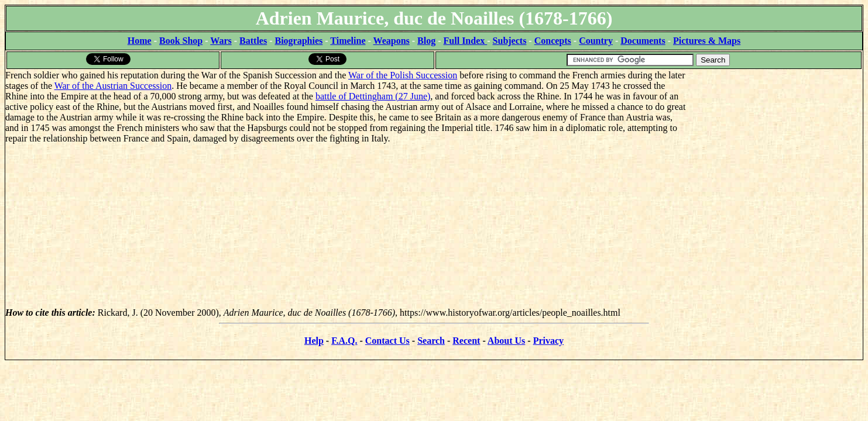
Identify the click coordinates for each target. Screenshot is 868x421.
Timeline (348, 41)
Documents (643, 41)
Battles (253, 41)
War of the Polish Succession (403, 75)
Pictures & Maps (707, 41)
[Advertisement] (775, 143)
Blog (426, 41)
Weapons (392, 41)
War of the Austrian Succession (113, 86)
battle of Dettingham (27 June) (373, 96)
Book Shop (181, 41)
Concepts (553, 41)
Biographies (299, 41)
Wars (221, 41)
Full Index (466, 41)
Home (140, 41)
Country (596, 41)
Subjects (510, 41)
